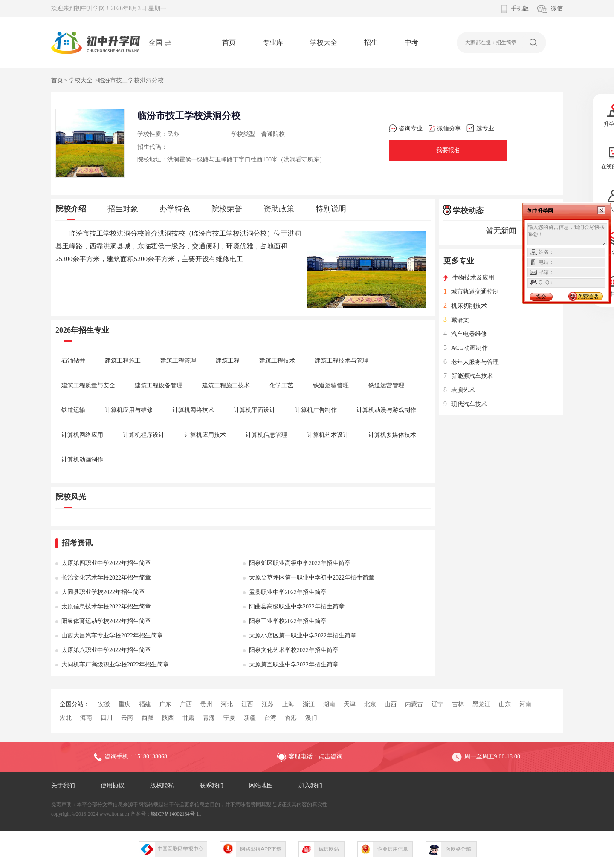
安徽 (104, 704)
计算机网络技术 (193, 410)
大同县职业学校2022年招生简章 (103, 592)
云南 (127, 718)
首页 (229, 42)
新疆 (250, 718)
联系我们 (211, 786)
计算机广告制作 (316, 410)
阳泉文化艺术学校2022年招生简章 (294, 650)
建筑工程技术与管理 (342, 361)
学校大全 (324, 42)
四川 (107, 718)
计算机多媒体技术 (392, 435)
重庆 (125, 704)
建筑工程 (228, 361)
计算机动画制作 (82, 460)
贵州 (206, 704)
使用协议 (113, 786)
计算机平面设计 (255, 410)
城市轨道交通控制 (471, 292)
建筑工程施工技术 (226, 385)
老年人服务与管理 (471, 362)
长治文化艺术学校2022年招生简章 (106, 578)
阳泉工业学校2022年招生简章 (288, 621)
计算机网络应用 (82, 435)
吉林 (458, 704)
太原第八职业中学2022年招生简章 (106, 650)
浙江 (309, 704)
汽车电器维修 (465, 334)
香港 (291, 718)
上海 (288, 704)
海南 (86, 718)
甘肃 (188, 718)
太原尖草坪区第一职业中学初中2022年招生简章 (312, 578)
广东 (165, 704)
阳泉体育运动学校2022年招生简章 (106, 621)
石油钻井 (73, 361)
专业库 (273, 42)
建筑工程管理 (178, 361)
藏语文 (456, 320)
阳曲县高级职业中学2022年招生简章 (297, 607)
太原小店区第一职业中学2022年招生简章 (303, 636)
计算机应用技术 (205, 435)
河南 (525, 704)
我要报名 (448, 150)
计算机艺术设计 (328, 435)
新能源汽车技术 (468, 376)
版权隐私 (162, 786)
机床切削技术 (465, 306)
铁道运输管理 (331, 385)
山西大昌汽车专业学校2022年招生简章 (112, 636)
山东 (505, 704)
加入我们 (310, 786)
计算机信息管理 (266, 435)
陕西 (168, 718)
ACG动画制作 (466, 348)
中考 (411, 42)
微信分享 (445, 128)
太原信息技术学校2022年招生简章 (106, 607)
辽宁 (437, 704)
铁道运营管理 (386, 385)
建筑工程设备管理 (159, 385)
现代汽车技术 (465, 404)
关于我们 (63, 786)
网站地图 (261, 786)
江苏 (268, 704)
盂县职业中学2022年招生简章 (288, 592)
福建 (145, 704)
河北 (227, 704)
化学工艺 (281, 385)
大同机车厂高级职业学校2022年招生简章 (115, 665)
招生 (371, 42)
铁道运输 (73, 410)
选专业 (480, 128)
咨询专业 (406, 128)
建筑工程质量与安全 (88, 385)
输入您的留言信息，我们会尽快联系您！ (567, 234)
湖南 (329, 704)
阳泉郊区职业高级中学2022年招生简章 (300, 563)
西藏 (148, 718)
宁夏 (229, 718)
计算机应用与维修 (129, 410)
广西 (186, 704)
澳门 (311, 718)
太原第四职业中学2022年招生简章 (106, 563)
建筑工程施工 (123, 361)
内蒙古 (414, 704)
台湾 (270, 718)
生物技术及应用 (469, 278)
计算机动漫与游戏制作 (386, 410)
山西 (391, 704)
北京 (370, 704)
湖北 (66, 718)
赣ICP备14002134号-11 (176, 814)
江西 (247, 704)
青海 (209, 718)
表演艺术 (459, 390)
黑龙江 (481, 704)
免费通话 (588, 297)
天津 (350, 704)
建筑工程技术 (277, 361)
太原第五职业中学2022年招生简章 (294, 665)
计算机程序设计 (144, 435)
